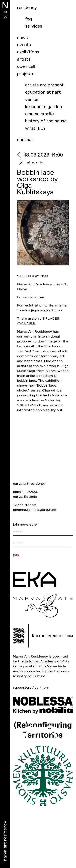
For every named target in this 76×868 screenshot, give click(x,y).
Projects (26, 74)
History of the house (46, 121)
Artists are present (44, 85)
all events (35, 162)
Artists (24, 59)
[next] (20, 162)
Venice (32, 100)
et (6, 12)
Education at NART (43, 92)
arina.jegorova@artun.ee (42, 310)
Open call (26, 67)
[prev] (20, 155)
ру (6, 16)
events (24, 45)
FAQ (28, 19)
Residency (27, 8)
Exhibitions (28, 52)
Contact (25, 140)
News (22, 38)
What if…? (35, 128)
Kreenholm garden (43, 107)
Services (34, 26)
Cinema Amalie (39, 114)
